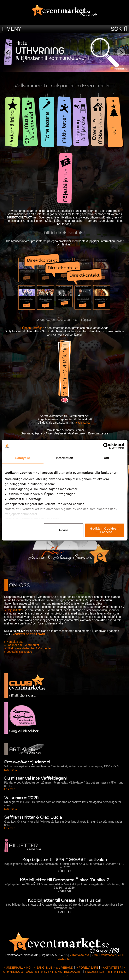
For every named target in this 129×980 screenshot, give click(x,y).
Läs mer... (10, 770)
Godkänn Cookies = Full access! (105, 530)
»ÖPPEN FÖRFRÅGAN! (29, 634)
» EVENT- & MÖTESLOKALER (61, 972)
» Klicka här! (83, 423)
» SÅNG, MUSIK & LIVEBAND (54, 968)
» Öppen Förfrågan (32, 328)
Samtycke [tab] (23, 458)
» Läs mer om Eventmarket (22, 645)
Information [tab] (65, 458)
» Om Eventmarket (104, 955)
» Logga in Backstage (18, 652)
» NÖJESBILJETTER (98, 972)
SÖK (116, 29)
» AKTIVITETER (111, 968)
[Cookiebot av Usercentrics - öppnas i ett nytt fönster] (106, 446)
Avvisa (64, 530)
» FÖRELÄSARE (87, 968)
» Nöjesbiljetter (14, 610)
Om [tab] (106, 458)
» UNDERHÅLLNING (17, 968)
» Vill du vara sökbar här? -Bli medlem (29, 648)
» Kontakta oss (14, 642)
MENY (14, 29)
